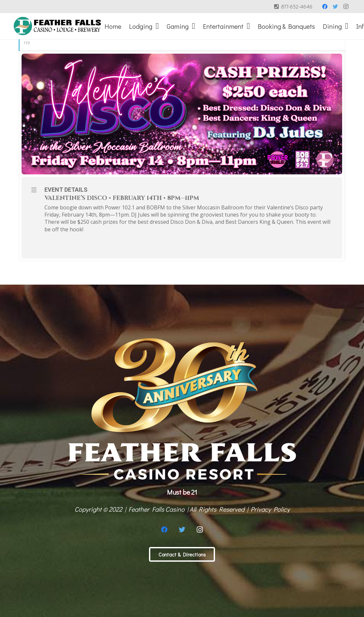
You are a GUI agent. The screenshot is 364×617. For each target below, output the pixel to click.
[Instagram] (346, 7)
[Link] (57, 26)
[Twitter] (335, 7)
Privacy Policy (270, 509)
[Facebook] (325, 7)
